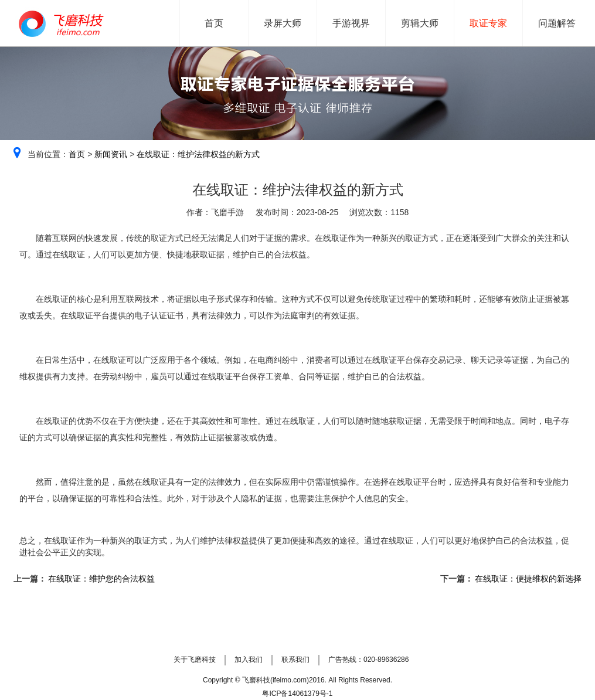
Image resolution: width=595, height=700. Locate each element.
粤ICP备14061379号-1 (297, 694)
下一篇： (457, 579)
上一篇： (30, 579)
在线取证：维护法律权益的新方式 (198, 154)
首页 (77, 154)
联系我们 (295, 660)
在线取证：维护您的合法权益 (101, 579)
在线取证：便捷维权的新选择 (528, 579)
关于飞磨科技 (195, 660)
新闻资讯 (111, 154)
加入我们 (249, 660)
